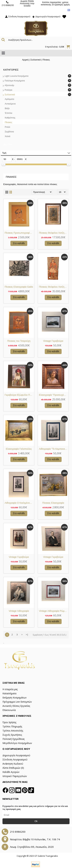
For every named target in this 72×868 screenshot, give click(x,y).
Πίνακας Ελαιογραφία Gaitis (19, 287)
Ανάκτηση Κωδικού (13, 764)
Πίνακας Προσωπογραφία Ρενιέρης (19, 233)
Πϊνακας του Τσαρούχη (19, 341)
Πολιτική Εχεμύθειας (14, 739)
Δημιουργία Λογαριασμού (16, 755)
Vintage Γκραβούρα (53, 341)
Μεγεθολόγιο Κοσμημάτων (17, 743)
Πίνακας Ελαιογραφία (53, 503)
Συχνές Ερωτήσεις (12, 735)
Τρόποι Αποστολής (13, 731)
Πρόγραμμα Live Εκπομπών (17, 702)
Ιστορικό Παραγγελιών (15, 776)
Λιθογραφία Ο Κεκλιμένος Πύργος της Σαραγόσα (19, 503)
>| (27, 635)
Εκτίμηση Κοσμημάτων (15, 698)
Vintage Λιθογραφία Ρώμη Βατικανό (54, 611)
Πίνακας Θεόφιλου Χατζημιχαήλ (54, 233)
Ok (36, 821)
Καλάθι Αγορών (11, 772)
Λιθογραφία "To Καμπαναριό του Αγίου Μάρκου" (54, 449)
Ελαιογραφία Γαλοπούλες (19, 449)
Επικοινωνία (9, 710)
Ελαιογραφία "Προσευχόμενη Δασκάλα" (54, 395)
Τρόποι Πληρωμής (12, 726)
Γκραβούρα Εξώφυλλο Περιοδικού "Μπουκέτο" (19, 395)
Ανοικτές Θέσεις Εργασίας (16, 706)
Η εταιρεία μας (10, 689)
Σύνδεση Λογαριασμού (15, 759)
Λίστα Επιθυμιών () (13, 768)
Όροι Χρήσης (9, 722)
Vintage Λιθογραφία (19, 611)
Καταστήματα (9, 693)
